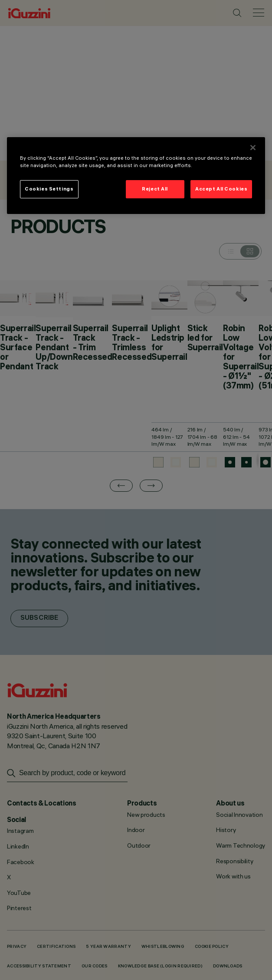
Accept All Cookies (221, 189)
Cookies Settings (49, 189)
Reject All (155, 189)
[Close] (253, 148)
